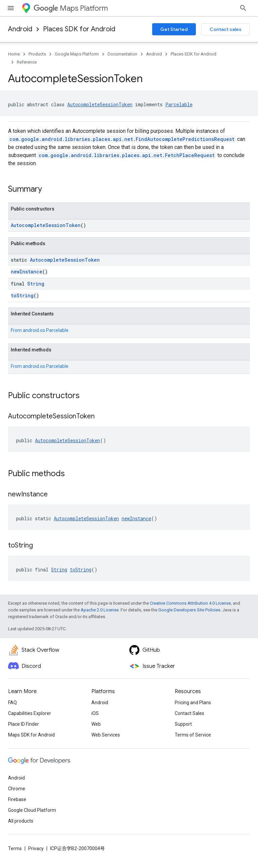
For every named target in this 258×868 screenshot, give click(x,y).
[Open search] (243, 8)
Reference (27, 62)
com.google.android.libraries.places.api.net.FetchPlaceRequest (127, 155)
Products (37, 54)
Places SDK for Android (79, 29)
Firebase (17, 799)
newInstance (27, 272)
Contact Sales (189, 713)
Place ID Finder (24, 724)
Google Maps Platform (77, 54)
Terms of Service (193, 735)
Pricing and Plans (193, 703)
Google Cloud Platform (32, 810)
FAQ (12, 703)
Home (14, 54)
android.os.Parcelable (46, 330)
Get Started (174, 29)
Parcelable (179, 104)
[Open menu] (11, 8)
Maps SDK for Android (31, 735)
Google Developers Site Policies (189, 610)
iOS (95, 713)
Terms (15, 848)
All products (21, 821)
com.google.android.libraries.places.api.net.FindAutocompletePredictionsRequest (122, 139)
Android (20, 29)
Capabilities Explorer (30, 713)
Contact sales (226, 29)
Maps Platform (71, 8)
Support (183, 724)
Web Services (106, 735)
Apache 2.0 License (100, 610)
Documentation (122, 54)
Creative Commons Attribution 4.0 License (190, 603)
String (36, 284)
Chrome (17, 789)
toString (22, 295)
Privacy (36, 848)
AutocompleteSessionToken (100, 104)
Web (96, 724)
